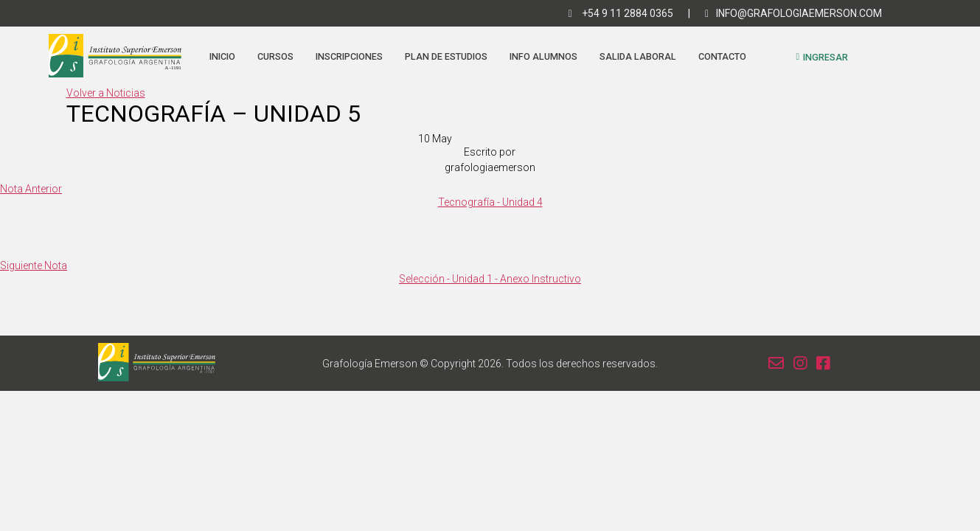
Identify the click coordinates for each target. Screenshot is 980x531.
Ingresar (822, 57)
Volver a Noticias (106, 93)
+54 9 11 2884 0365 (621, 13)
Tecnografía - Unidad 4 (490, 202)
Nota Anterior (31, 189)
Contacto (722, 56)
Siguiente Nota (34, 265)
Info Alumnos (543, 56)
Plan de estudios (446, 56)
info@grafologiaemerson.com (793, 13)
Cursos (275, 56)
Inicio (222, 56)
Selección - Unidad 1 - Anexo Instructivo (490, 279)
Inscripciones (349, 56)
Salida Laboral (638, 56)
